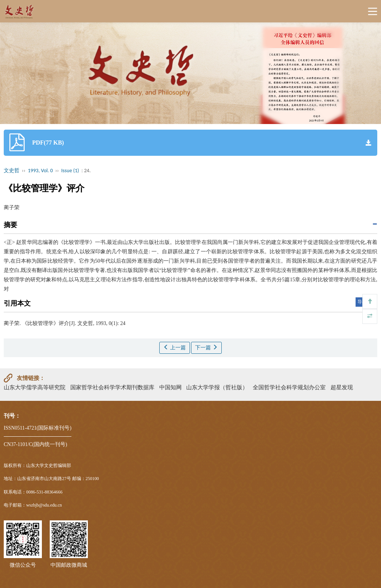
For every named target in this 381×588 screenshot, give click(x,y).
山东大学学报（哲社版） (217, 387)
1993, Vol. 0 (41, 171)
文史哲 (12, 171)
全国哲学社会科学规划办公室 (289, 387)
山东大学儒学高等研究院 (35, 387)
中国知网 (170, 387)
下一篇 (206, 347)
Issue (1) (70, 171)
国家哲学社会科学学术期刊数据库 (112, 387)
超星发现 (342, 387)
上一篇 (175, 347)
